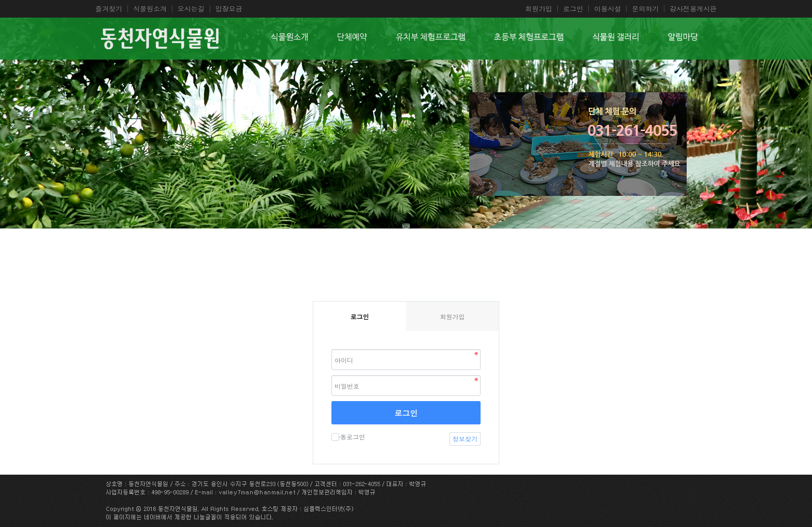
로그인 (573, 9)
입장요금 (229, 9)
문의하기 (645, 9)
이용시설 (607, 9)
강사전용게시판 (693, 9)
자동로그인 (348, 437)
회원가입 (539, 9)
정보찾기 (465, 439)
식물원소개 (150, 9)
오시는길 (191, 9)
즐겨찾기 (109, 9)
